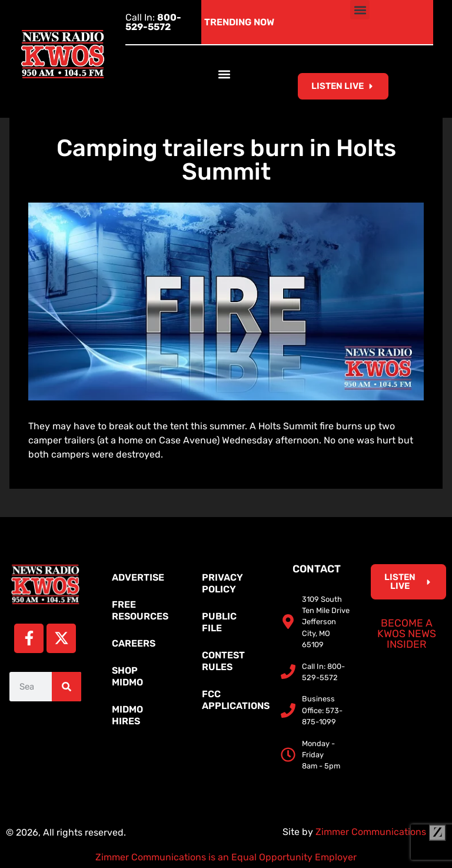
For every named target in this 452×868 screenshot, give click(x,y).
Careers (134, 643)
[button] (360, 10)
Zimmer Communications (381, 832)
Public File (219, 622)
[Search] (67, 687)
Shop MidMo (127, 676)
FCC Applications (232, 700)
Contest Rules (223, 661)
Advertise (138, 577)
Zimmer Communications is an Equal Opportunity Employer (226, 857)
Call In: (153, 22)
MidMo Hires (127, 715)
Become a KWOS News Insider (407, 633)
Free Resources (140, 610)
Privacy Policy (222, 583)
